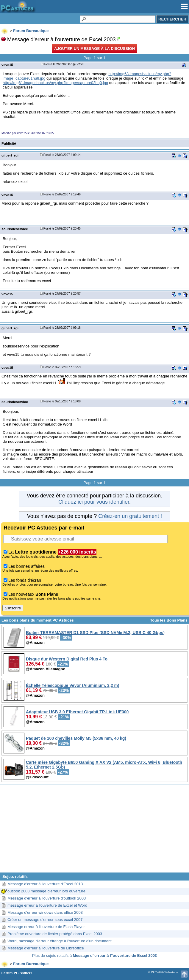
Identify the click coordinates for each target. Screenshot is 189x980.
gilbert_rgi (10, 155)
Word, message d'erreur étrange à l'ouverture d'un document (60, 941)
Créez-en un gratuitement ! (130, 516)
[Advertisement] (94, 831)
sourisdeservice (15, 229)
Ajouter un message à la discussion (94, 49)
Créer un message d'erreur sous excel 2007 (45, 920)
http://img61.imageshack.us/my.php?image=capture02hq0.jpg (55, 83)
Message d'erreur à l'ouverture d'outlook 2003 (47, 898)
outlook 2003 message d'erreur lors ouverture (46, 891)
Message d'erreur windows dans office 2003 (45, 912)
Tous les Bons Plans (169, 620)
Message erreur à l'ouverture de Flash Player (46, 927)
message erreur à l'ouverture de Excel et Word (47, 905)
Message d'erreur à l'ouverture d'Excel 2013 (45, 884)
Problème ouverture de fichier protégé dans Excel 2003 (55, 934)
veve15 (7, 65)
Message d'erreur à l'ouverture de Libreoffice (46, 948)
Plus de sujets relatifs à (94, 956)
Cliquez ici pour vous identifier (94, 502)
